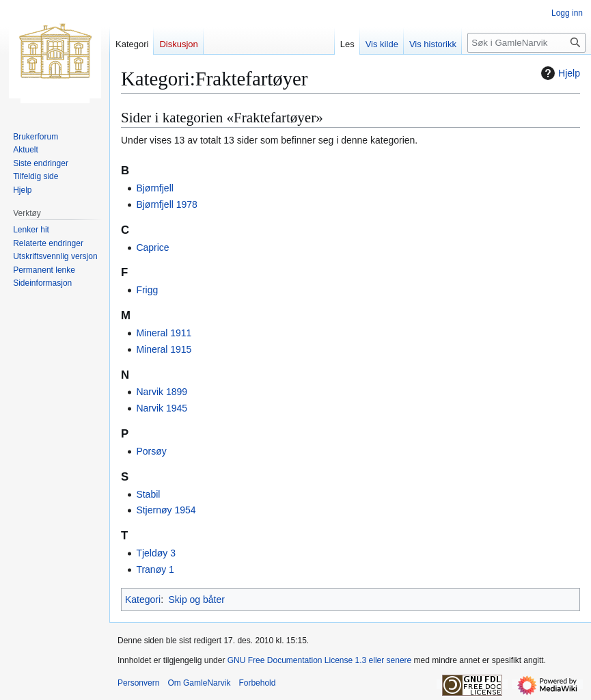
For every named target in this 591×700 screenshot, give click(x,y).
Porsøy (151, 451)
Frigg (147, 290)
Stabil (148, 494)
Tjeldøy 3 (156, 553)
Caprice (152, 247)
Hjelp (559, 73)
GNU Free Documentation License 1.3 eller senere (319, 660)
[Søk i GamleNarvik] (526, 43)
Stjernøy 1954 (166, 510)
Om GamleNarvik (199, 683)
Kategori (143, 600)
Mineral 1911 (164, 333)
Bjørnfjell (154, 188)
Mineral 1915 (164, 349)
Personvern (138, 683)
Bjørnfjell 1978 (167, 204)
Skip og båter (196, 600)
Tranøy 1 (155, 569)
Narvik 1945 (162, 408)
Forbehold (257, 683)
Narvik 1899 (162, 392)
